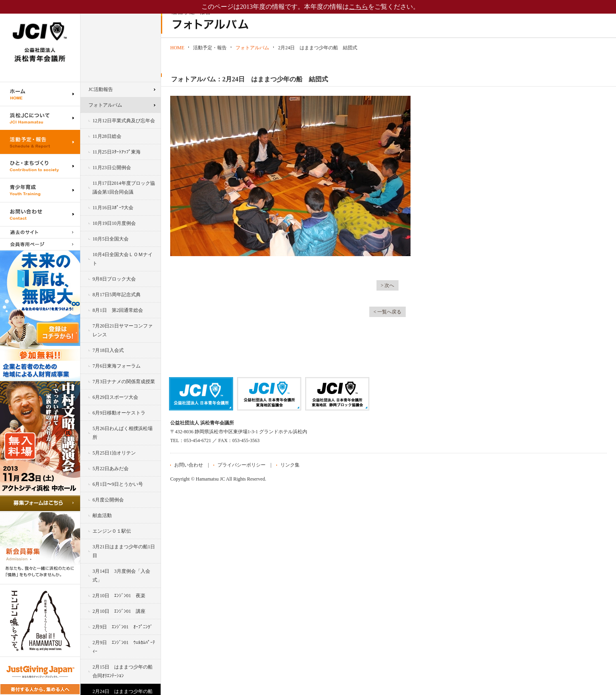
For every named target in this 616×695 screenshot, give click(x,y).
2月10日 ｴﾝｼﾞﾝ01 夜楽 (119, 596)
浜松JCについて (40, 118)
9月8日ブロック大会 (114, 279)
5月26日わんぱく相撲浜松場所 (123, 433)
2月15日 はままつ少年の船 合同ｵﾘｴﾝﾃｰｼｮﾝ (125, 671)
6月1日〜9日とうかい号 (118, 484)
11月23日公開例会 (112, 168)
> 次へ (388, 285)
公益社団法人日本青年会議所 (201, 394)
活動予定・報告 (40, 142)
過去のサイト (40, 232)
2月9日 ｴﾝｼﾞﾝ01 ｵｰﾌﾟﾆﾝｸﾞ (123, 627)
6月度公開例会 (108, 500)
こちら (358, 7)
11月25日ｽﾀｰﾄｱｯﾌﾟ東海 (117, 152)
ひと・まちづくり (40, 166)
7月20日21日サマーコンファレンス (123, 330)
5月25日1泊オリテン (114, 453)
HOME (177, 48)
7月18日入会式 (108, 350)
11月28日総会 (107, 136)
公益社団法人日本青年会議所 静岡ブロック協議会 (337, 394)
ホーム (40, 94)
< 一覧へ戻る (388, 312)
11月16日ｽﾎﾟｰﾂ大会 (113, 208)
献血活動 (102, 515)
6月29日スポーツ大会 (115, 397)
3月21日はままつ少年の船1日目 (124, 551)
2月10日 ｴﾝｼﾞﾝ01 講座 (119, 611)
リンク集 (290, 465)
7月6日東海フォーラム (117, 366)
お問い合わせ (40, 214)
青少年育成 (40, 190)
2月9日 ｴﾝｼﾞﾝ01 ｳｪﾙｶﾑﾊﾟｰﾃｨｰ (124, 647)
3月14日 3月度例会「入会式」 (121, 576)
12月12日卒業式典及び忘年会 (124, 121)
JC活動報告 (101, 89)
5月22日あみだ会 (111, 469)
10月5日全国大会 (111, 239)
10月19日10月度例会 (114, 223)
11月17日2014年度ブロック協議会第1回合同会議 (124, 188)
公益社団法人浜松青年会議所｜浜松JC (40, 41)
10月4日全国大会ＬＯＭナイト (123, 259)
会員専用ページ (40, 244)
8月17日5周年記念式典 (117, 295)
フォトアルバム (105, 105)
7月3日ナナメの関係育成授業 (124, 382)
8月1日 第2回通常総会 (118, 310)
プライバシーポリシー (242, 465)
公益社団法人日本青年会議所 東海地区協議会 (269, 394)
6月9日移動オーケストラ (119, 413)
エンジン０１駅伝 (112, 531)
